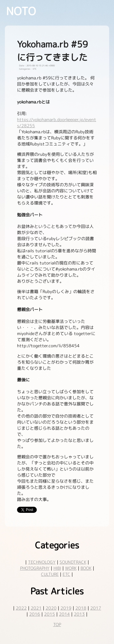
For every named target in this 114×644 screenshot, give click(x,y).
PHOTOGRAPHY (35, 568)
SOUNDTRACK (73, 562)
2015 (50, 614)
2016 (35, 614)
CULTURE (50, 574)
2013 (79, 614)
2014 (64, 614)
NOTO (21, 11)
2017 (96, 608)
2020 (51, 608)
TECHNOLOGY (42, 562)
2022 (21, 608)
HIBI (57, 568)
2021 (36, 608)
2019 (66, 608)
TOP (57, 624)
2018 (81, 608)
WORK (71, 568)
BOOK (86, 568)
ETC (66, 574)
